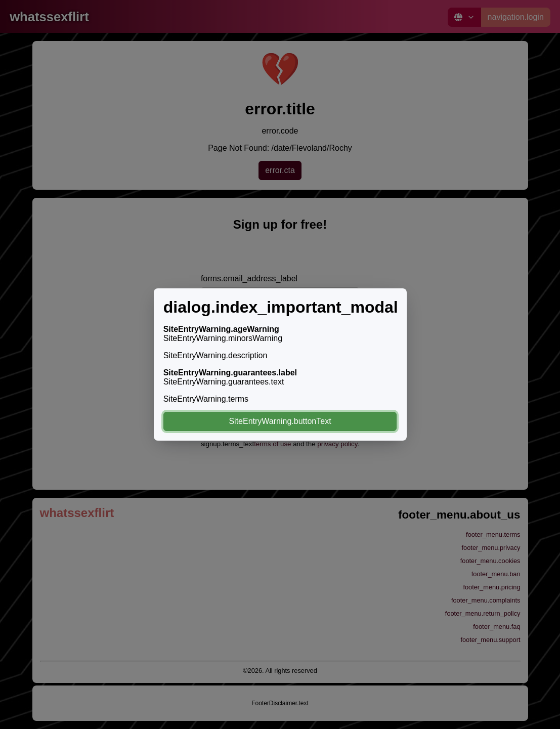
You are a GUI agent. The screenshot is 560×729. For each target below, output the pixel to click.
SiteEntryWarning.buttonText (280, 421)
